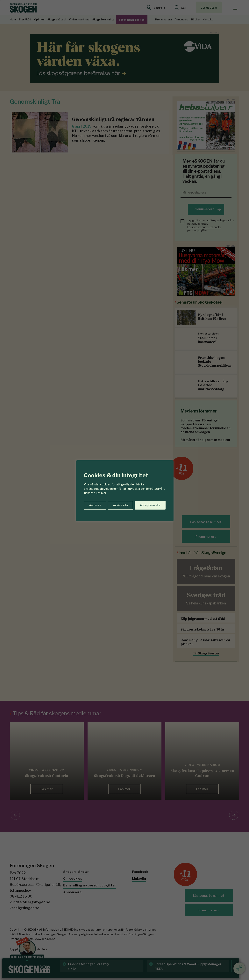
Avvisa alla (120, 505)
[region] (124, 490)
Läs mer (101, 493)
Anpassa (95, 505)
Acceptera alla (150, 505)
